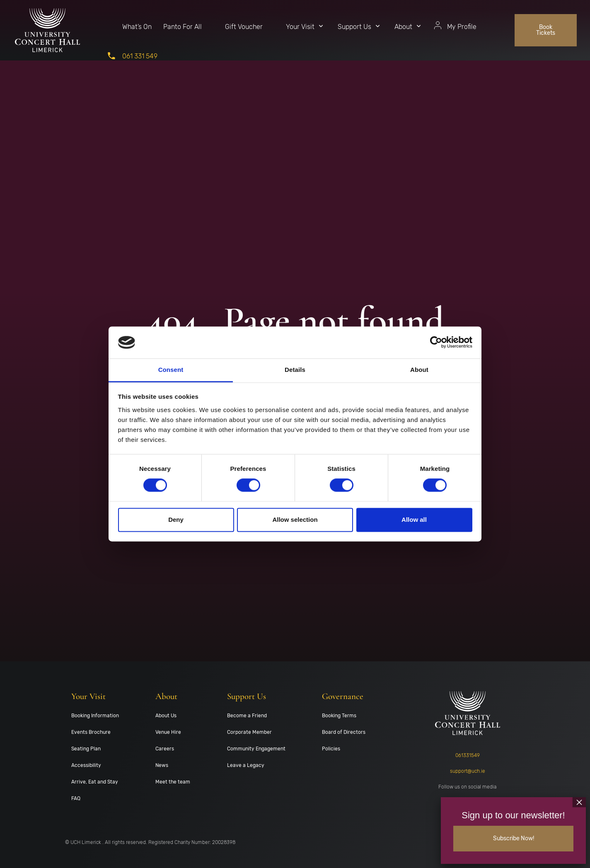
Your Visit (300, 27)
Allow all (414, 520)
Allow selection (295, 520)
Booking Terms (339, 716)
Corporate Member (249, 732)
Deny (176, 520)
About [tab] (419, 370)
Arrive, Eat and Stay (95, 782)
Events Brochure (91, 732)
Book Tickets (546, 30)
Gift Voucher (244, 27)
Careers (165, 749)
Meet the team (173, 782)
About (403, 27)
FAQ (76, 798)
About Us (166, 716)
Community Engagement (256, 749)
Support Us (354, 27)
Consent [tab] (171, 370)
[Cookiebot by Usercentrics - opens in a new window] (436, 342)
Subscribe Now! (514, 838)
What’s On (137, 27)
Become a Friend (247, 716)
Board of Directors (344, 732)
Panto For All (183, 27)
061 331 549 (140, 56)
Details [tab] (295, 370)
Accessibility (86, 765)
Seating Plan (86, 749)
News (162, 765)
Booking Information (95, 716)
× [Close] (579, 801)
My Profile (462, 27)
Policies (331, 749)
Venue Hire (168, 732)
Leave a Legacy (246, 765)
